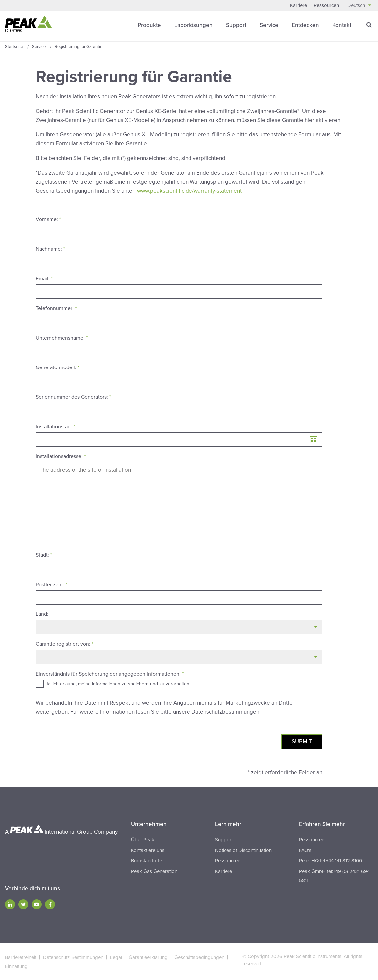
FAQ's (305, 850)
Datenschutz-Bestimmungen (73, 957)
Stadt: (44, 554)
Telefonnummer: (56, 308)
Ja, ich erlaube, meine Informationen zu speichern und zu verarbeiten (117, 683)
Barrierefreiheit (21, 957)
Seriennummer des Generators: (73, 396)
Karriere (299, 5)
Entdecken (305, 25)
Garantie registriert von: (64, 643)
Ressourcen (326, 5)
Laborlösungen (193, 25)
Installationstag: (55, 426)
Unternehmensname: (62, 337)
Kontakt (342, 25)
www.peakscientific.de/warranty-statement (189, 191)
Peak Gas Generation (154, 871)
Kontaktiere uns (148, 850)
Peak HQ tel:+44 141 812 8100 (331, 860)
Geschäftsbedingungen (199, 957)
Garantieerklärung (148, 957)
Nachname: (50, 248)
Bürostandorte (146, 860)
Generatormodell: (57, 367)
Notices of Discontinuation (243, 850)
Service (269, 25)
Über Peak (143, 839)
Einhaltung (16, 966)
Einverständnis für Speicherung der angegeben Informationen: (110, 673)
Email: (44, 278)
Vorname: (48, 219)
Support (236, 25)
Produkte (149, 25)
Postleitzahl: (51, 584)
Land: (42, 613)
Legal (116, 957)
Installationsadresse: (61, 456)
